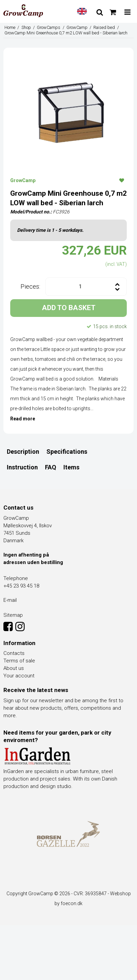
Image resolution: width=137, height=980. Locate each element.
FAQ (51, 467)
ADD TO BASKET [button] (69, 308)
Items (71, 467)
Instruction (22, 467)
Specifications (67, 452)
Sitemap (13, 615)
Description (23, 452)
